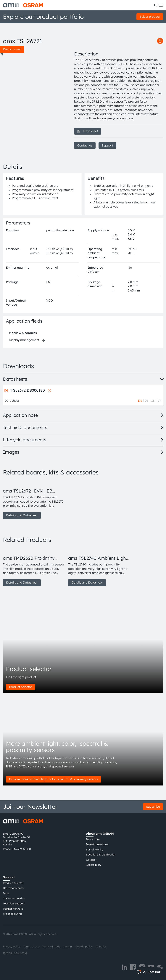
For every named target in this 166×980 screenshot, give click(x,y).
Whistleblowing (12, 914)
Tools (6, 893)
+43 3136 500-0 (21, 849)
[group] (34, 499)
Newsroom (93, 839)
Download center (13, 888)
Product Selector (13, 883)
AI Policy (101, 946)
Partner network (13, 909)
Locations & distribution (101, 855)
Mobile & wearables (23, 333)
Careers (91, 860)
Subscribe (153, 807)
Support (107, 145)
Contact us (85, 145)
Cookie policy (84, 946)
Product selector (21, 687)
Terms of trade (51, 946)
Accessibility (94, 865)
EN (140, 401)
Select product (150, 17)
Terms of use (31, 946)
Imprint (68, 946)
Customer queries (14, 898)
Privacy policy (12, 946)
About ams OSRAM (100, 834)
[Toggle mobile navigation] (161, 5)
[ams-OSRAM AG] (23, 5)
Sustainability (95, 850)
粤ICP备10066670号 (15, 953)
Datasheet (88, 131)
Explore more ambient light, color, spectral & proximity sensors (54, 779)
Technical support (14, 903)
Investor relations (97, 844)
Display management (24, 340)
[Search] (156, 5)
